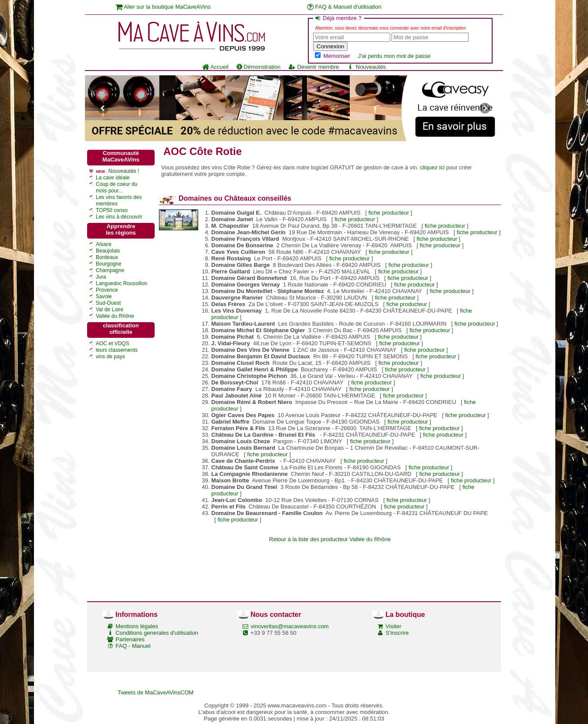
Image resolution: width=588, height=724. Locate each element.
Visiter (393, 626)
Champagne (110, 270)
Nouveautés (366, 67)
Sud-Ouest (108, 303)
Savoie (104, 296)
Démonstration (259, 67)
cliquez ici (432, 167)
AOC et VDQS (113, 343)
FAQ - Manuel (133, 646)
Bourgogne (109, 264)
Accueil (215, 67)
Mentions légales (137, 626)
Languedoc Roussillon (122, 283)
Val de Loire (110, 310)
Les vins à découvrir (119, 217)
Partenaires (130, 639)
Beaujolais (108, 251)
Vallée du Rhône (115, 316)
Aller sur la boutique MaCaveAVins (163, 7)
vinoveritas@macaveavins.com (289, 626)
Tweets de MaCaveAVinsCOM (155, 692)
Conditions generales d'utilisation (157, 633)
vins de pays (110, 357)
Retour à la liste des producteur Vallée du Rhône (330, 539)
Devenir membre (314, 67)
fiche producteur (389, 213)
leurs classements (117, 350)
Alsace (104, 244)
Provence (107, 290)
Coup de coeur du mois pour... (117, 187)
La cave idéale (113, 178)
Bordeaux (107, 257)
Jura (101, 277)
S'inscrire (397, 633)
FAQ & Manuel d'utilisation (344, 7)
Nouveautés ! (124, 171)
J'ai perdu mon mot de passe (394, 56)
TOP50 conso (112, 210)
